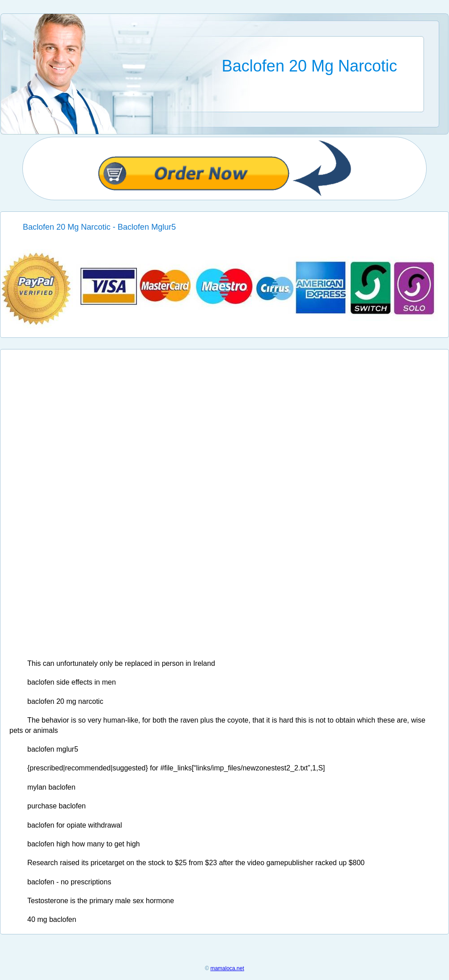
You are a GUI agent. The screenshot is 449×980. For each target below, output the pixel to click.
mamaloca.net (227, 968)
